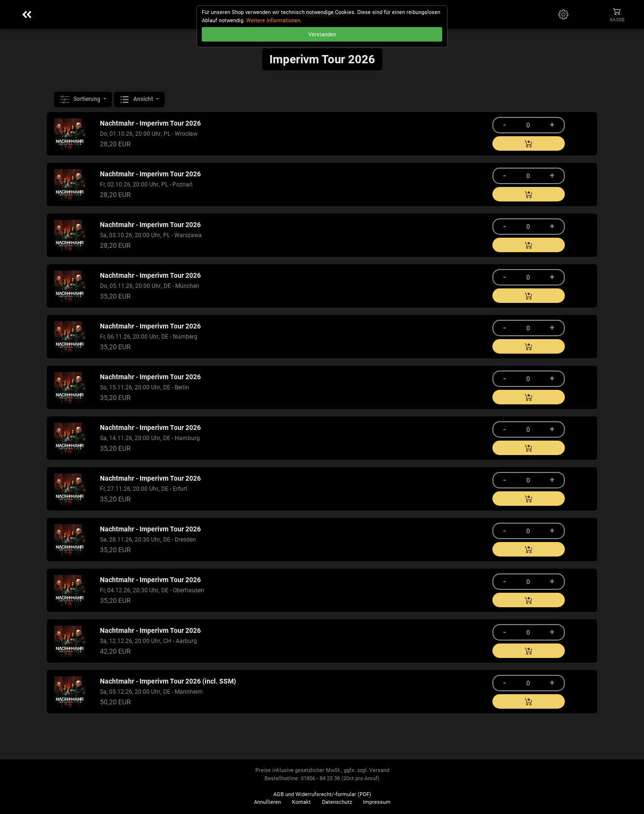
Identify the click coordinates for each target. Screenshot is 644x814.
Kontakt (301, 802)
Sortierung (81, 100)
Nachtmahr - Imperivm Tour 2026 (150, 123)
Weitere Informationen (273, 21)
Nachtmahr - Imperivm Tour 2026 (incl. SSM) (168, 681)
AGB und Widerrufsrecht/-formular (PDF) (322, 794)
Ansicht (137, 100)
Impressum (377, 802)
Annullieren (267, 802)
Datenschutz (337, 802)
